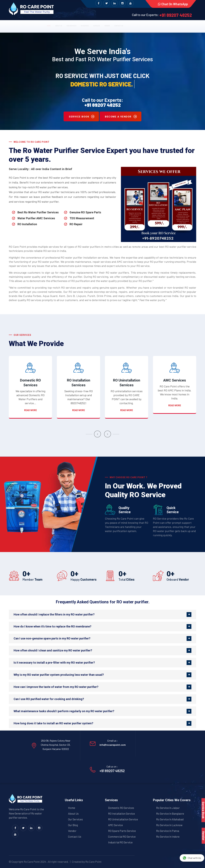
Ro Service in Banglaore (170, 814)
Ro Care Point (32, 862)
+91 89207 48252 (176, 15)
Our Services (61, 25)
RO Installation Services (79, 383)
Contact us (147, 25)
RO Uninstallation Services (127, 383)
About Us (73, 814)
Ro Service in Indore (168, 837)
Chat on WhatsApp (172, 4)
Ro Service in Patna (168, 831)
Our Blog (107, 25)
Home (20, 25)
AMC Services (175, 380)
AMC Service (115, 825)
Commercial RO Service (122, 837)
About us (38, 25)
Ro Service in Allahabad (170, 819)
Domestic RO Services (30, 383)
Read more (31, 410)
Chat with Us (192, 858)
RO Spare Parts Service (122, 831)
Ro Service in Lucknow (169, 825)
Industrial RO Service (120, 842)
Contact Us (75, 837)
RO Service (85, 25)
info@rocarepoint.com (113, 745)
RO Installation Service (121, 814)
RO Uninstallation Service (123, 819)
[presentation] (97, 434)
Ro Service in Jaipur (168, 808)
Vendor (126, 25)
